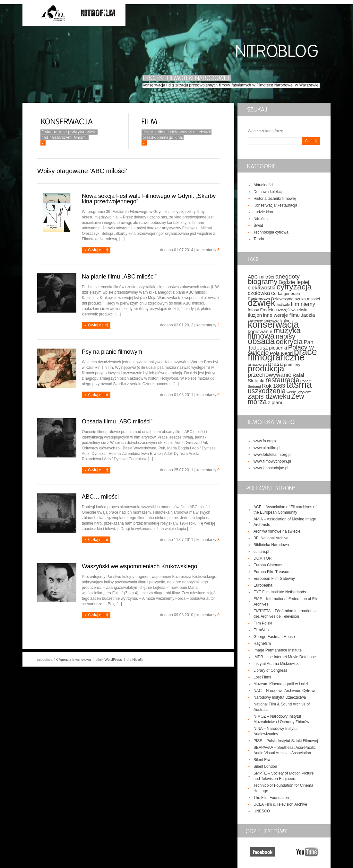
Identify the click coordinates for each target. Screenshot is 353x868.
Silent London (265, 766)
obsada (261, 341)
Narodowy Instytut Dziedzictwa (280, 697)
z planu (276, 402)
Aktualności (263, 185)
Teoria (259, 239)
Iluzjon (255, 315)
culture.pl (261, 552)
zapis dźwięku (269, 396)
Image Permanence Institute (278, 650)
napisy (285, 336)
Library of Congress (270, 670)
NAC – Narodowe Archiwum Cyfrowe (285, 691)
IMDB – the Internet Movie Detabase (285, 657)
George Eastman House (274, 637)
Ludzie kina (263, 212)
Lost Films (262, 677)
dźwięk (262, 303)
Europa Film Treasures (273, 572)
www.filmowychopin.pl (272, 461)
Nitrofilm (261, 219)
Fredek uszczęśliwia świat (284, 310)
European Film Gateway (274, 579)
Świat (258, 226)
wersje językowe (299, 392)
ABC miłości (261, 277)
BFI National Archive (271, 538)
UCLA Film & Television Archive (280, 804)
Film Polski (263, 623)
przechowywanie (270, 375)
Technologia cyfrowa (271, 232)
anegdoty (288, 276)
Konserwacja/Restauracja (275, 205)
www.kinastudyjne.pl (271, 468)
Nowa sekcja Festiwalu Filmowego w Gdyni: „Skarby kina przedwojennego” (149, 199)
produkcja (266, 368)
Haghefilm (262, 643)
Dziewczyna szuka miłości (296, 299)
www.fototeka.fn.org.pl (272, 455)
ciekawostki (262, 288)
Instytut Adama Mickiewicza (277, 664)
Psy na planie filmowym (112, 352)
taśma (299, 384)
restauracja (282, 380)
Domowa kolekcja (269, 192)
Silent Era (262, 760)
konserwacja (273, 324)
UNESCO (262, 811)
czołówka (259, 293)
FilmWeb (261, 630)
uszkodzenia (267, 391)
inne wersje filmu (281, 315)
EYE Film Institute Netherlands (280, 592)
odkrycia (289, 342)
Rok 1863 (273, 386)
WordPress (113, 660)
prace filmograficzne (282, 354)
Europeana (263, 585)
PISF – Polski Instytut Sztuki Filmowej (286, 741)
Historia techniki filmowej (275, 199)
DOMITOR (263, 558)
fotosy (253, 310)
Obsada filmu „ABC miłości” (117, 421)
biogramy (263, 282)
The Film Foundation (271, 798)
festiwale (283, 305)
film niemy (303, 304)
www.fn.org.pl (265, 441)
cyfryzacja (294, 287)
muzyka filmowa (274, 333)
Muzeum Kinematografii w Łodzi (281, 684)
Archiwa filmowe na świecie (277, 531)
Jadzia (308, 315)
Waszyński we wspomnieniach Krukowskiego (139, 566)
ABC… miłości (100, 497)
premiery (292, 364)
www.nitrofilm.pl (267, 448)
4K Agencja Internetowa (72, 660)
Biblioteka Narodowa (271, 545)
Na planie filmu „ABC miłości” (119, 277)
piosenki (278, 348)
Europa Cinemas (268, 565)
